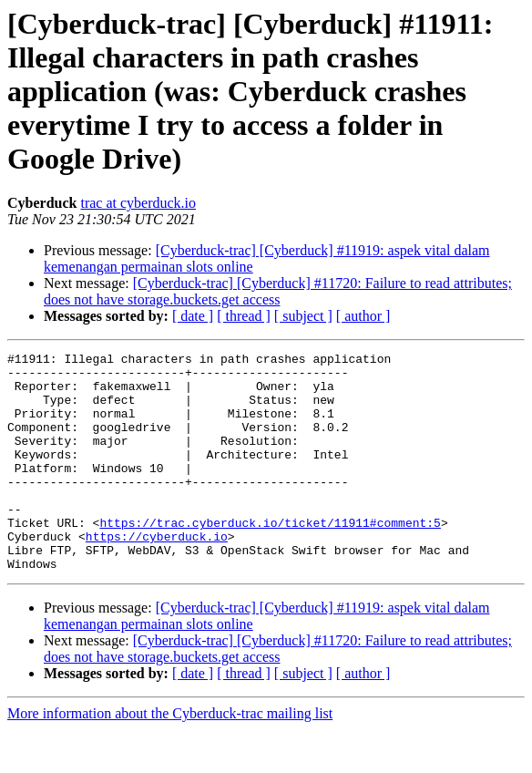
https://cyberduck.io (157, 574)
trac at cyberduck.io (138, 203)
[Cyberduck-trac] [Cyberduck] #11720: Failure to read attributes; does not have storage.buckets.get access (278, 291)
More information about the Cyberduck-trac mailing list (170, 757)
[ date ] (193, 316)
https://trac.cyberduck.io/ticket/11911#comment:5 (270, 558)
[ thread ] (244, 316)
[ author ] (363, 316)
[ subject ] (303, 316)
